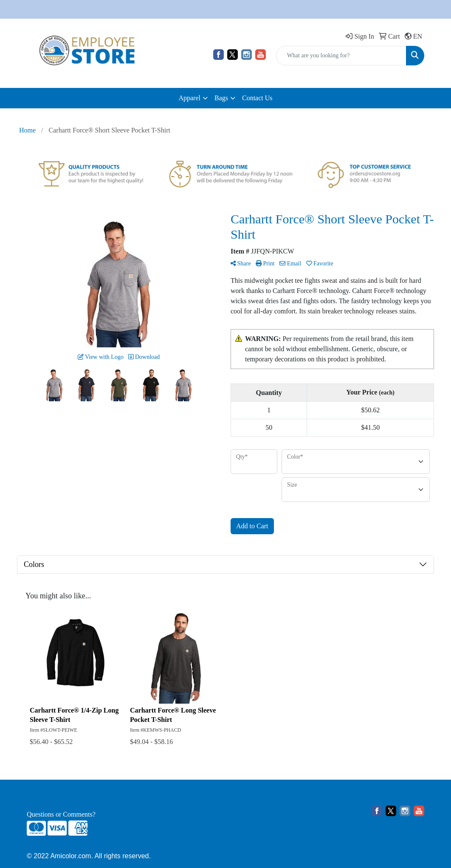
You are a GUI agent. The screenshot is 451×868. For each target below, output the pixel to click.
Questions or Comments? (61, 814)
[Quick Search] (341, 56)
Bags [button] (221, 98)
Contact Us (257, 98)
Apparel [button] (189, 98)
